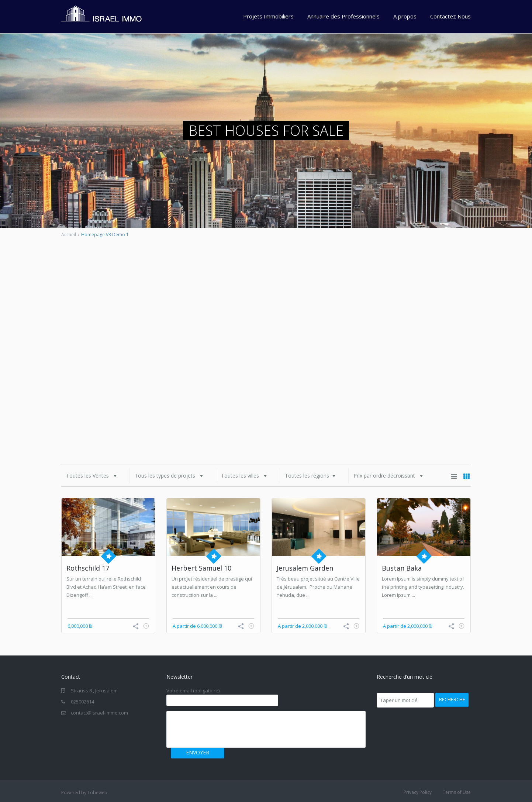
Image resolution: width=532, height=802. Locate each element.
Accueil (69, 235)
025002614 (82, 702)
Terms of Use (457, 792)
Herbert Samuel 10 (201, 568)
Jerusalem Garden (305, 568)
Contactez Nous (450, 16)
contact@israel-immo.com (99, 713)
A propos (405, 16)
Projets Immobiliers (268, 16)
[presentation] (226, 729)
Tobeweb (97, 793)
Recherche (452, 699)
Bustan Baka (402, 568)
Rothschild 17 (88, 568)
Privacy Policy (418, 792)
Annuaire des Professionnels (343, 16)
